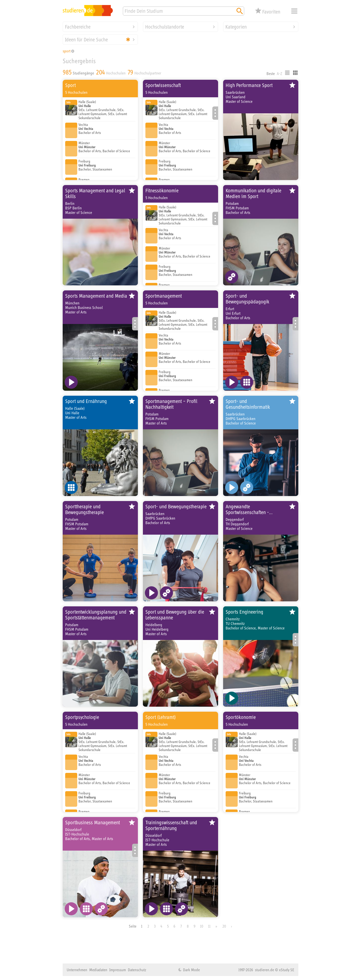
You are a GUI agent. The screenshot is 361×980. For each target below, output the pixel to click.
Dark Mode (191, 970)
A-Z (280, 73)
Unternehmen (77, 970)
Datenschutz (137, 970)
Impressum (118, 970)
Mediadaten (98, 970)
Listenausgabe (287, 73)
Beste (271, 73)
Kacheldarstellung (295, 73)
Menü (294, 11)
